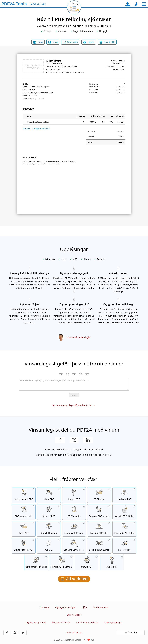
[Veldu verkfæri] (144, 4)
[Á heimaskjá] (14, 4)
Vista (53, 42)
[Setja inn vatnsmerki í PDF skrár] (74, 546)
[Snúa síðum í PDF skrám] (49, 529)
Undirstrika (70, 42)
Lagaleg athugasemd (36, 622)
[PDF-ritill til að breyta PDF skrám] (99, 495)
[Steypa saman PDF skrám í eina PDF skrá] (24, 495)
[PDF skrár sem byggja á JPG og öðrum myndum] (49, 512)
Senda (74, 395)
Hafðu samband (101, 607)
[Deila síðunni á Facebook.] (60, 440)
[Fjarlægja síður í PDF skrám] (74, 529)
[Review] (74, 384)
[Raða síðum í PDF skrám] (124, 529)
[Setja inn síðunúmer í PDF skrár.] (99, 546)
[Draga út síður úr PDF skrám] (99, 529)
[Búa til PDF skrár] (112, 563)
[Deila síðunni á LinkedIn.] (88, 440)
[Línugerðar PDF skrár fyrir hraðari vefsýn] (61, 563)
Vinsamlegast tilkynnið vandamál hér (73, 405)
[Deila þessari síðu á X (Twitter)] (74, 440)
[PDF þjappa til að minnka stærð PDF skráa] (74, 495)
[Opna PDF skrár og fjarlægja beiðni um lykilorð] (24, 529)
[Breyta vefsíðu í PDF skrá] (24, 546)
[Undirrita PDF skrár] (124, 495)
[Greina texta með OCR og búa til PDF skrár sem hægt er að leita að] (49, 546)
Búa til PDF (107, 42)
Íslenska (132, 633)
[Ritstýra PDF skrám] (87, 563)
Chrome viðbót (74, 615)
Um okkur (44, 607)
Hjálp (84, 607)
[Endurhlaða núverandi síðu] (74, 7)
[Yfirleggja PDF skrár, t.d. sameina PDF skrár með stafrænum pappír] (124, 546)
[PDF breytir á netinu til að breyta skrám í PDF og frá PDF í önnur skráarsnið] (24, 512)
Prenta (89, 42)
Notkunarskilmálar (61, 622)
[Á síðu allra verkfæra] (38, 4)
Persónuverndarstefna (87, 622)
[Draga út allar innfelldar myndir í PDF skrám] (99, 512)
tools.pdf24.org (74, 632)
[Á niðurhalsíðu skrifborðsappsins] (128, 4)
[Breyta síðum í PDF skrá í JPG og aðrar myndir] (74, 512)
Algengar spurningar (65, 607)
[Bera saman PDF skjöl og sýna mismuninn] (36, 563)
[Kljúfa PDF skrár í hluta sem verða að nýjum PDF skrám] (49, 495)
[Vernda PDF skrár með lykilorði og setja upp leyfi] (124, 512)
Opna (38, 42)
